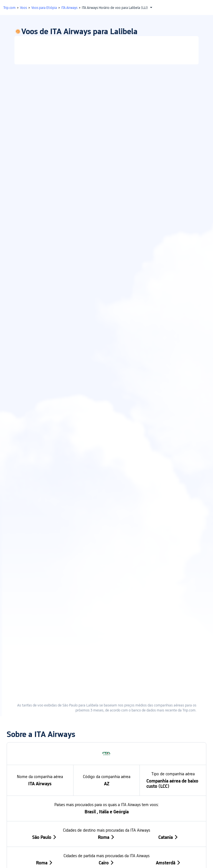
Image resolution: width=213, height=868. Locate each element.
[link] (106, 71)
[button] (160, 15)
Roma (106, 616)
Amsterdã (168, 642)
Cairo (106, 642)
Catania (168, 616)
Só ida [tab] (152, 42)
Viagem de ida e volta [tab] (61, 42)
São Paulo (45, 616)
